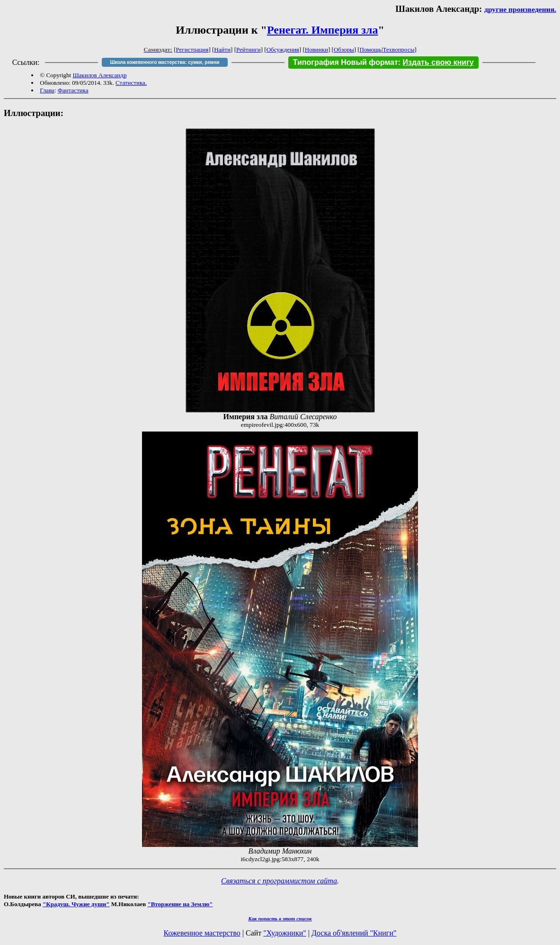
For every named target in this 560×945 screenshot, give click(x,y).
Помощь (371, 49)
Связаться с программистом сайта (279, 881)
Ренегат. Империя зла (323, 30)
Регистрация (192, 49)
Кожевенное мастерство (202, 933)
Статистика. (131, 83)
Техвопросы (399, 49)
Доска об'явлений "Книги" (354, 933)
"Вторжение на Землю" (180, 904)
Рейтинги (249, 49)
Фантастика (73, 90)
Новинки (316, 49)
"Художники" (284, 933)
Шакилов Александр (99, 75)
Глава (47, 90)
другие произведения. (520, 9)
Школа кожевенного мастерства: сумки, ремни (165, 62)
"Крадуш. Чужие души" (76, 904)
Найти (222, 49)
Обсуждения (283, 49)
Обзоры (344, 49)
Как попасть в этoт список (280, 918)
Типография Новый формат (346, 62)
